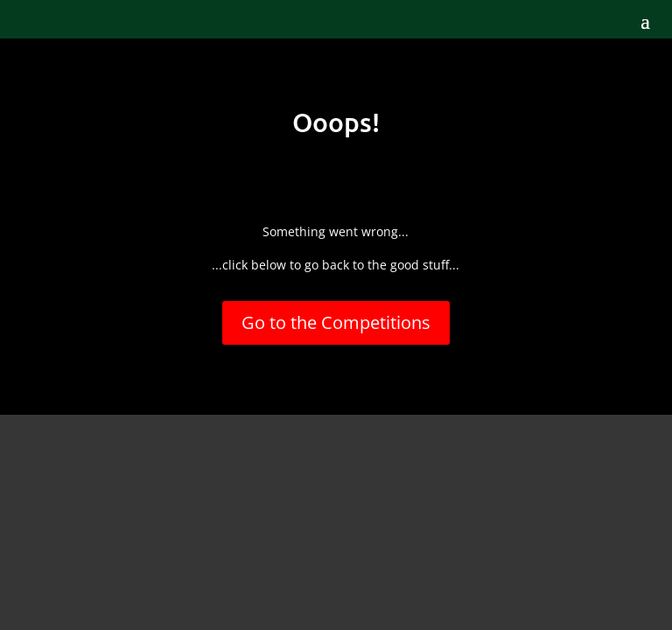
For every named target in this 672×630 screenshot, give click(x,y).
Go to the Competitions (336, 322)
